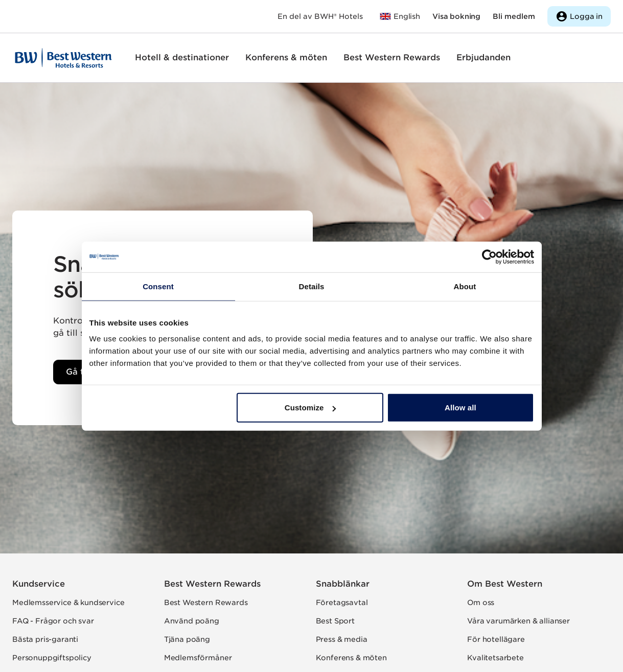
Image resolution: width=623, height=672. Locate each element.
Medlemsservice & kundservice (68, 603)
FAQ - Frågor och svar (53, 621)
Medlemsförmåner (198, 658)
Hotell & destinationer (182, 57)
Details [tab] (312, 286)
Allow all (460, 408)
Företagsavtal (342, 603)
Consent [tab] (158, 286)
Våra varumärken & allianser (518, 621)
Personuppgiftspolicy (52, 658)
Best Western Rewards (392, 57)
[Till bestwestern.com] (400, 16)
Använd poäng (192, 621)
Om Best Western (505, 584)
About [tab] (465, 286)
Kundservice (39, 584)
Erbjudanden (483, 57)
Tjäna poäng (187, 639)
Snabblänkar (343, 584)
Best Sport (335, 621)
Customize (310, 408)
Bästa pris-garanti (45, 639)
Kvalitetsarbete (495, 658)
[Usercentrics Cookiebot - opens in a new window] (489, 257)
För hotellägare (496, 639)
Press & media (342, 639)
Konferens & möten (286, 57)
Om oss (481, 603)
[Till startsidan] (63, 58)
